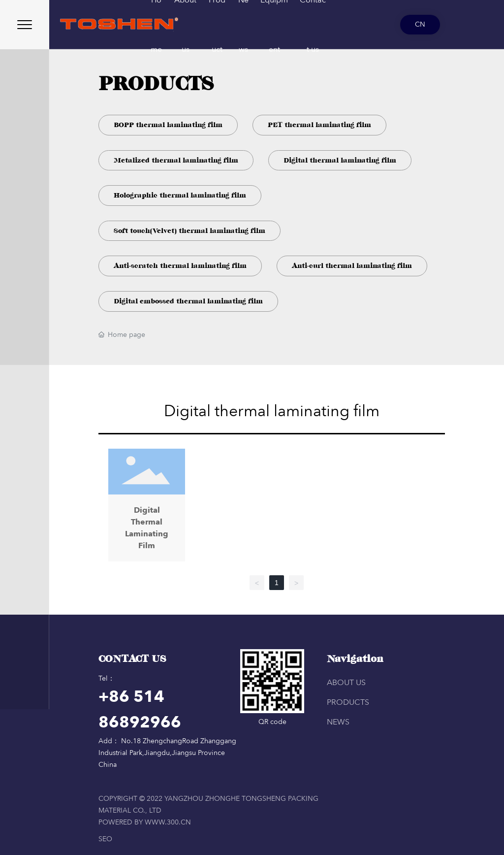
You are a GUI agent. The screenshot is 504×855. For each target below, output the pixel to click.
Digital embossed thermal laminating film (188, 301)
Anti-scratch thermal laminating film (180, 266)
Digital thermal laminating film (340, 160)
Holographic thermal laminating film (180, 195)
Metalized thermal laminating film (176, 160)
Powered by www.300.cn (145, 822)
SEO (105, 839)
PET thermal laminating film (319, 125)
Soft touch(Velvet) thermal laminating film (189, 231)
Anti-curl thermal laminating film (352, 266)
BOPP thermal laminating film (168, 125)
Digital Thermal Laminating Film (147, 507)
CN (420, 24)
